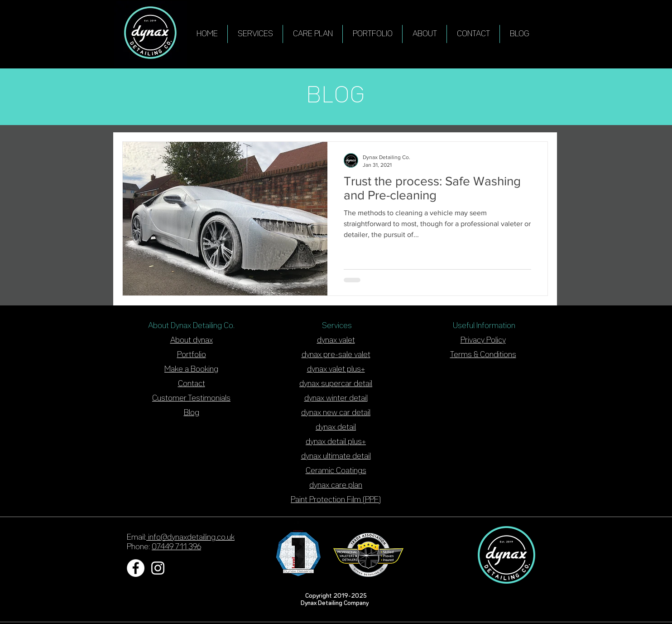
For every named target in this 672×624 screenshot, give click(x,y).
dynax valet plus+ (336, 369)
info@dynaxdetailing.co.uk (190, 537)
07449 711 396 (176, 547)
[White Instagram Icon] (158, 568)
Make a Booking (191, 369)
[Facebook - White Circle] (136, 568)
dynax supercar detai (335, 384)
